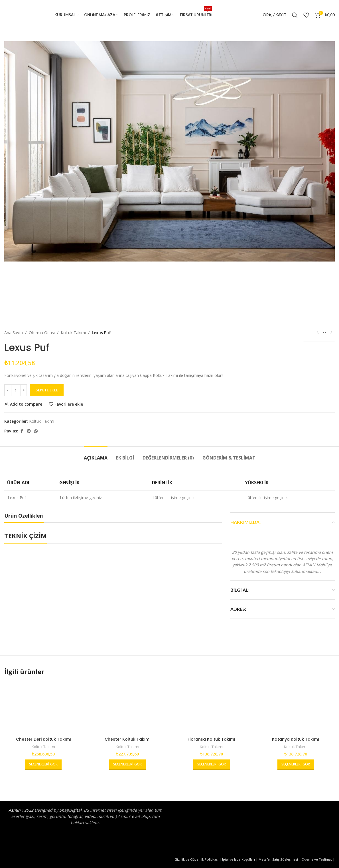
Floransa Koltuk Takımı (211, 739)
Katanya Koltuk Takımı (296, 739)
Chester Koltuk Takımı (128, 739)
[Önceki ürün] (318, 333)
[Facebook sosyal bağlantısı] (22, 431)
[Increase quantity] (24, 390)
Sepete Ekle (47, 390)
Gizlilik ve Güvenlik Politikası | (198, 859)
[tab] (96, 455)
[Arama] (295, 15)
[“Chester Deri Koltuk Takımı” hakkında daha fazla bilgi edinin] (43, 765)
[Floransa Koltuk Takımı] (212, 708)
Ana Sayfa (14, 333)
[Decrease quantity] (8, 390)
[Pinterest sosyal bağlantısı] (29, 431)
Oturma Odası (42, 333)
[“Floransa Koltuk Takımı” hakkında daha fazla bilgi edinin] (212, 765)
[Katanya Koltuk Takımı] (296, 708)
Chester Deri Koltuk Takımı (43, 739)
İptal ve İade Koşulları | (240, 859)
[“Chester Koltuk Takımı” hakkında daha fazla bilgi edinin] (127, 765)
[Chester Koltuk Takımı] (128, 708)
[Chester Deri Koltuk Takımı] (43, 708)
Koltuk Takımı (73, 333)
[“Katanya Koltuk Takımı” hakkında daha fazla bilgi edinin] (296, 765)
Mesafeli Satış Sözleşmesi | (280, 859)
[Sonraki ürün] (331, 333)
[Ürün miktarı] (16, 390)
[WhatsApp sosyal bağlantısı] (36, 431)
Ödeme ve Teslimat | (318, 859)
